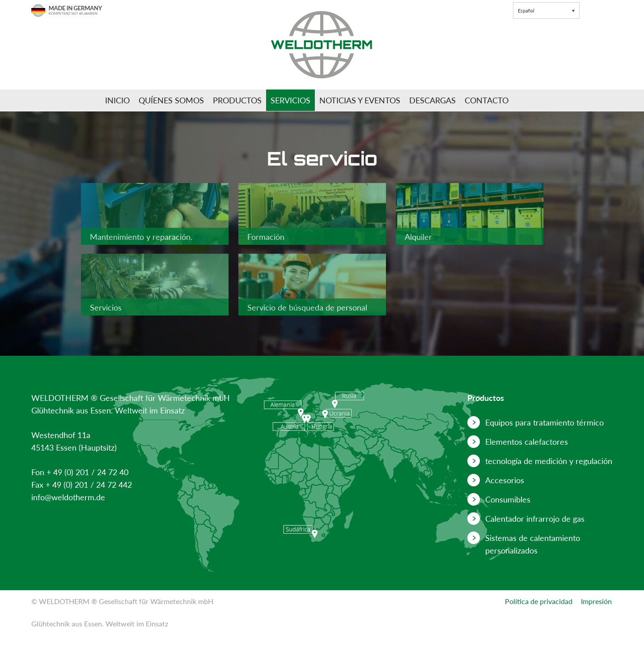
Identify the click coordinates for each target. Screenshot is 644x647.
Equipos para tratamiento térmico (544, 422)
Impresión (596, 601)
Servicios (290, 100)
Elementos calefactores (527, 442)
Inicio (117, 100)
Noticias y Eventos (360, 100)
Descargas (432, 100)
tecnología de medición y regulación (549, 461)
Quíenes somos (171, 100)
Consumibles (508, 499)
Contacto (487, 100)
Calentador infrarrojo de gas (535, 519)
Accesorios (505, 480)
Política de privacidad (539, 601)
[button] (546, 11)
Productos (237, 100)
